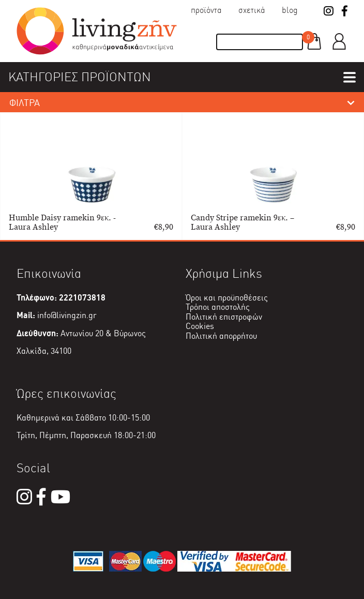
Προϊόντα (206, 10)
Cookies (200, 326)
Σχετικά (252, 10)
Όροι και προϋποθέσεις (227, 298)
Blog (290, 10)
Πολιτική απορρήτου (221, 336)
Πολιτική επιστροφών (224, 317)
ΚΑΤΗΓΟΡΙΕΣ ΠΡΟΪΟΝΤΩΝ (80, 77)
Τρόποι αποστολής (218, 307)
